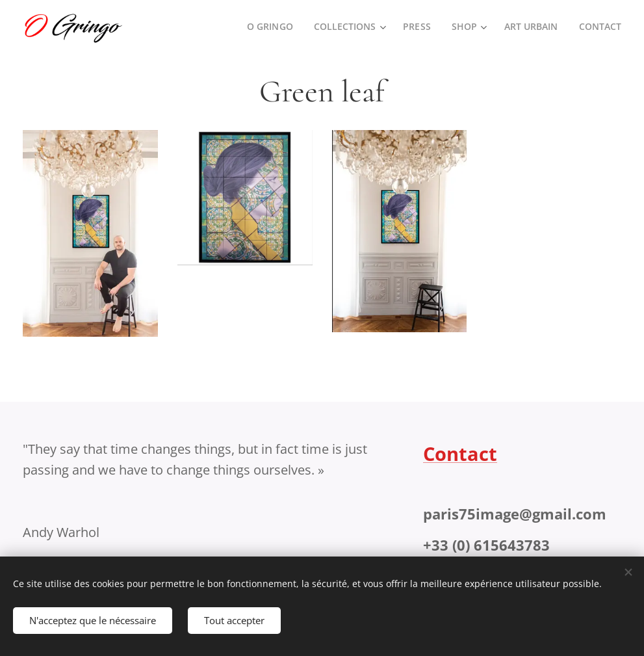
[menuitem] (267, 27)
